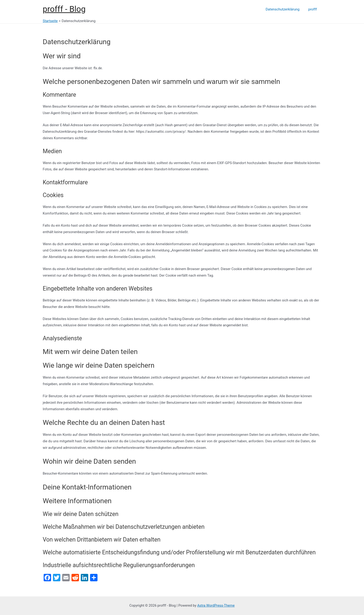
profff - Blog (64, 9)
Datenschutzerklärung (285, 9)
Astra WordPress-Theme (216, 605)
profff (313, 9)
